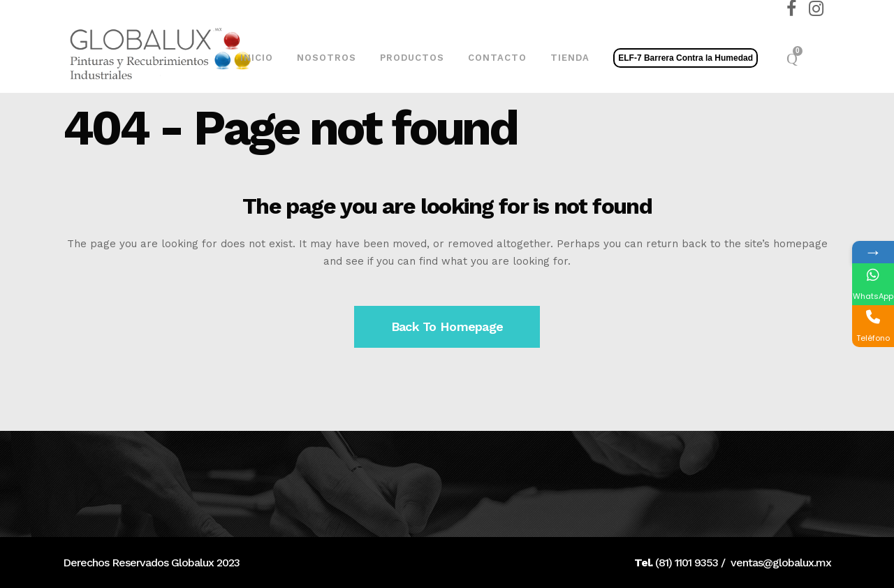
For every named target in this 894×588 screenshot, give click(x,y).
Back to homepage (447, 326)
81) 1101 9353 (688, 563)
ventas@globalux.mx (781, 563)
